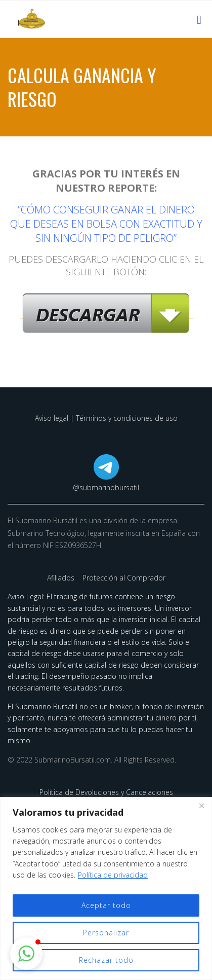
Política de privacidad (113, 875)
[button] (26, 954)
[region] (106, 888)
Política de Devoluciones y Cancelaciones (106, 792)
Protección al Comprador (124, 578)
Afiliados (62, 578)
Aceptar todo (106, 905)
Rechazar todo (106, 960)
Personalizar (106, 933)
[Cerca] (201, 806)
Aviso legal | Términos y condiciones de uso (106, 418)
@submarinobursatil (106, 487)
